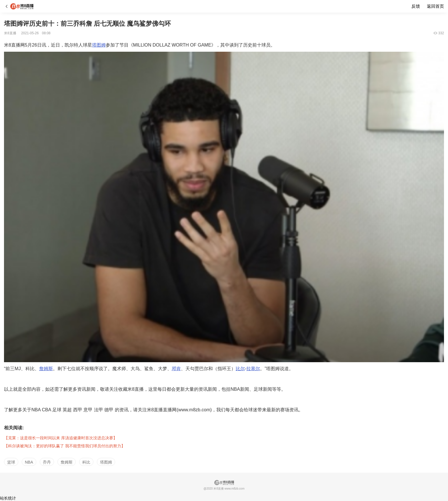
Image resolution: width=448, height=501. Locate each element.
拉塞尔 (253, 369)
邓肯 (176, 369)
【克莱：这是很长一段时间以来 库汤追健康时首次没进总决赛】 (61, 438)
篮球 (11, 462)
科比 (86, 462)
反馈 (416, 6)
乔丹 (47, 462)
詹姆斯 (46, 369)
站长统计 (8, 498)
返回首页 (435, 6)
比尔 (240, 369)
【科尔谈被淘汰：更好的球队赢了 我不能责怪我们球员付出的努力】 (65, 446)
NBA (29, 462)
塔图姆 (99, 45)
